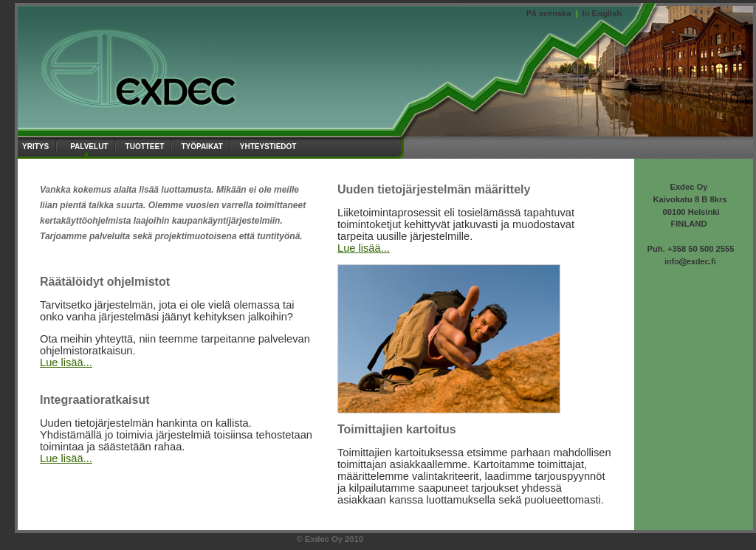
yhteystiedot (270, 145)
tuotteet (147, 145)
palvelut (90, 145)
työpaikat (203, 145)
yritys (37, 145)
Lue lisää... (66, 362)
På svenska (549, 13)
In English (602, 13)
